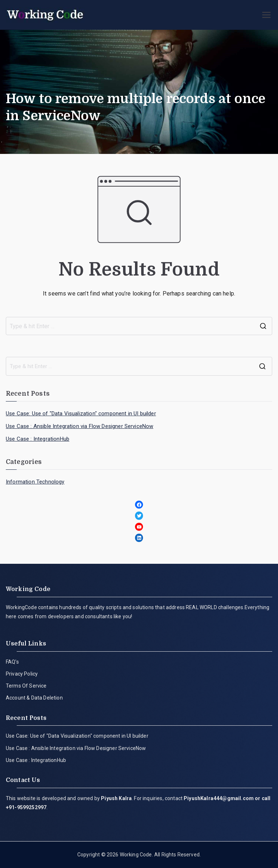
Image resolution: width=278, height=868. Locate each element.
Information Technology (35, 482)
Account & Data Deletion (34, 698)
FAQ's (12, 662)
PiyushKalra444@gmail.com (219, 798)
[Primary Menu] (266, 15)
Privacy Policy (22, 674)
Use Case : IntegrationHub (38, 439)
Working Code (136, 855)
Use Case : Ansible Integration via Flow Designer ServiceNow (79, 426)
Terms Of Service (26, 686)
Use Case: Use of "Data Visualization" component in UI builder (81, 413)
